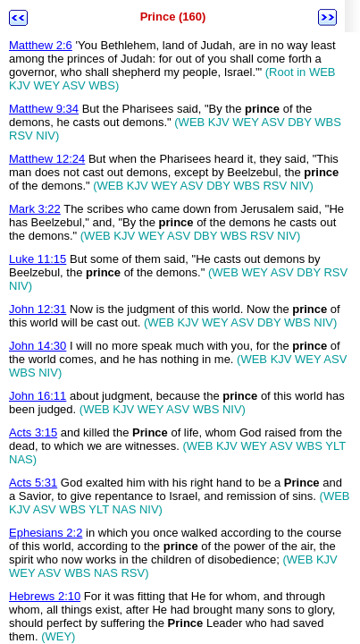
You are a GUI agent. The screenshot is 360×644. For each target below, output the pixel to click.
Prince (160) (173, 17)
